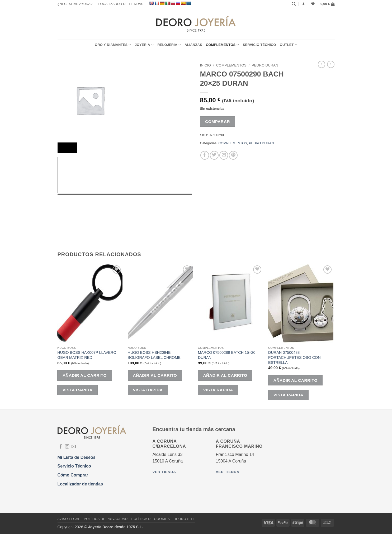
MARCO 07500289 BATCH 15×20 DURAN (227, 355)
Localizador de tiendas (80, 484)
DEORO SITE (184, 519)
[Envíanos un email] (74, 447)
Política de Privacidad (106, 519)
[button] (328, 4)
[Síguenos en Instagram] (67, 447)
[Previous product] (331, 64)
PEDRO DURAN (265, 65)
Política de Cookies (150, 519)
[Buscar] (294, 4)
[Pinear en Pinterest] (233, 155)
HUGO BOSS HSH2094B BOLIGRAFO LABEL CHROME (154, 355)
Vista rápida (77, 390)
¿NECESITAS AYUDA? (75, 4)
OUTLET (289, 45)
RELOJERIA (169, 45)
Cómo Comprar (73, 475)
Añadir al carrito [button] (85, 375)
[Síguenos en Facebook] (61, 447)
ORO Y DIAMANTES (113, 45)
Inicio (206, 65)
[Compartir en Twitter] (214, 155)
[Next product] (322, 64)
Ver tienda (164, 472)
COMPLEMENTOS (223, 45)
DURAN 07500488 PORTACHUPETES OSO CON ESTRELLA (294, 357)
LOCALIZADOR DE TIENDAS (121, 4)
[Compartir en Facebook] (205, 155)
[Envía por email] (224, 155)
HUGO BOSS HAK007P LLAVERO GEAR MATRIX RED (87, 355)
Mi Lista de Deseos (77, 457)
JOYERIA (144, 45)
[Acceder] (303, 4)
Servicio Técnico (259, 45)
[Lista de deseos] (313, 4)
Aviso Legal (69, 519)
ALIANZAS (193, 45)
